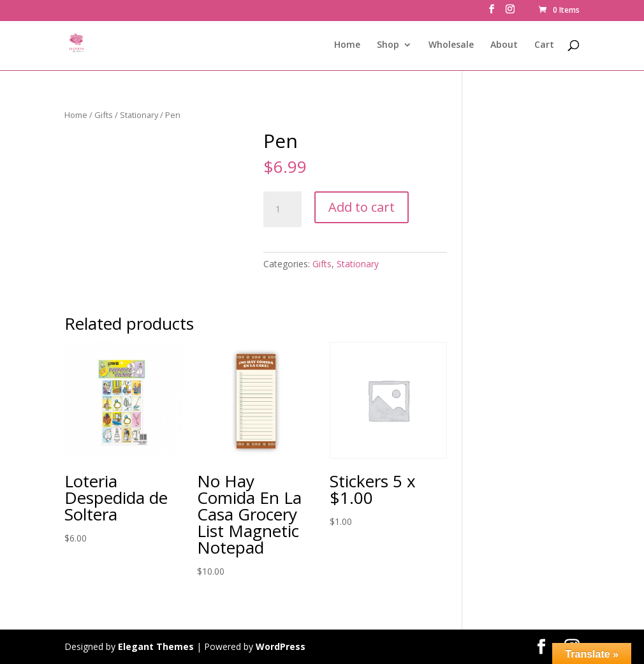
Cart (544, 45)
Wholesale (451, 45)
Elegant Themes (156, 646)
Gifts (104, 115)
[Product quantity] (282, 209)
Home (347, 45)
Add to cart (362, 207)
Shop (388, 45)
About (504, 45)
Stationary (139, 115)
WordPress (281, 646)
